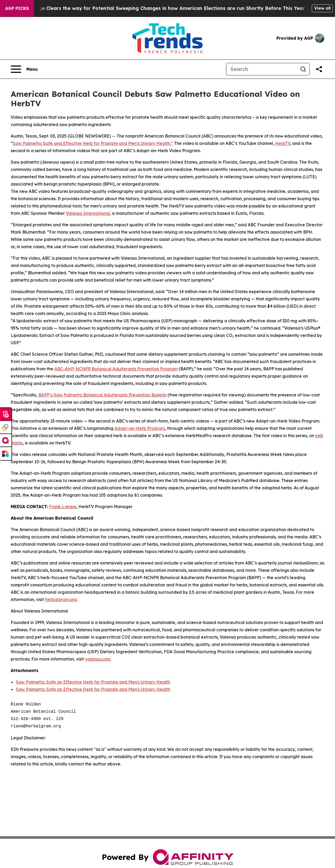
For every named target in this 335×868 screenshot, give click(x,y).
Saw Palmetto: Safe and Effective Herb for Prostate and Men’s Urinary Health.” (93, 143)
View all (322, 8)
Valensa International (88, 213)
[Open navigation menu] (24, 69)
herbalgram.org (61, 599)
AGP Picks (17, 8)
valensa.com (98, 659)
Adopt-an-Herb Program (140, 428)
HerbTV (283, 143)
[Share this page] (319, 69)
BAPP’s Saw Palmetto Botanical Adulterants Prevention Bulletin (102, 395)
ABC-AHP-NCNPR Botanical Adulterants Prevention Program (116, 369)
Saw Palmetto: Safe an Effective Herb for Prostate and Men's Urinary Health (93, 682)
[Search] (262, 69)
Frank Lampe (63, 507)
